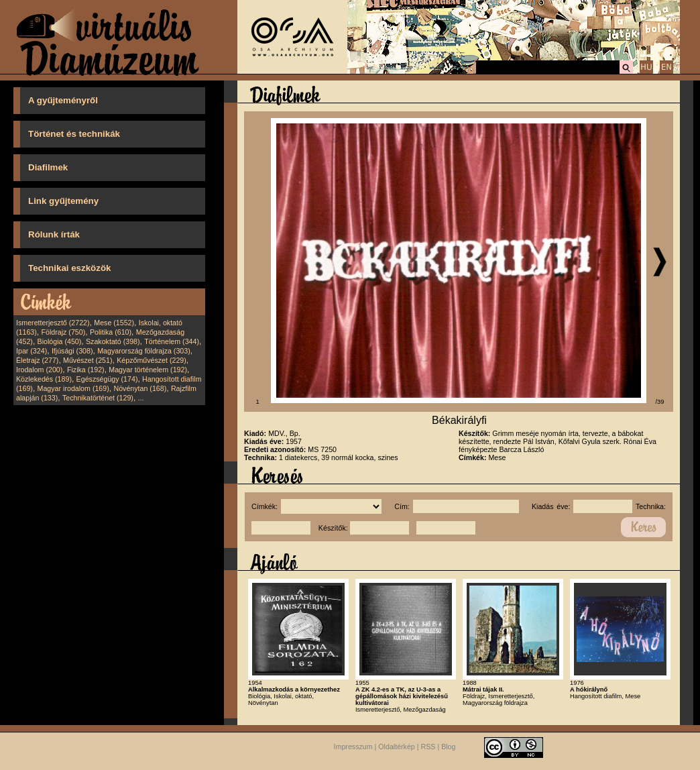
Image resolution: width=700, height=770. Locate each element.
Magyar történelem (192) (148, 370)
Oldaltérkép (397, 747)
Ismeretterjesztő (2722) (53, 323)
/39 (660, 402)
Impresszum (353, 747)
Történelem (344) (172, 341)
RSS (428, 747)
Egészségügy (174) (107, 379)
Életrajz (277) (37, 360)
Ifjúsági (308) (72, 351)
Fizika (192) (86, 370)
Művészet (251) (87, 360)
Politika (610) (111, 332)
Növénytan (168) (140, 388)
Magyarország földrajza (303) (144, 351)
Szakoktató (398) (113, 341)
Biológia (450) (60, 341)
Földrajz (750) (63, 332)
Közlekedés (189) (44, 379)
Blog (448, 747)
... (141, 398)
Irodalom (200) (39, 370)
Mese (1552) (114, 323)
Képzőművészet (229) (152, 360)
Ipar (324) (32, 351)
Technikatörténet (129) (98, 398)
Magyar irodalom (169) (73, 388)
